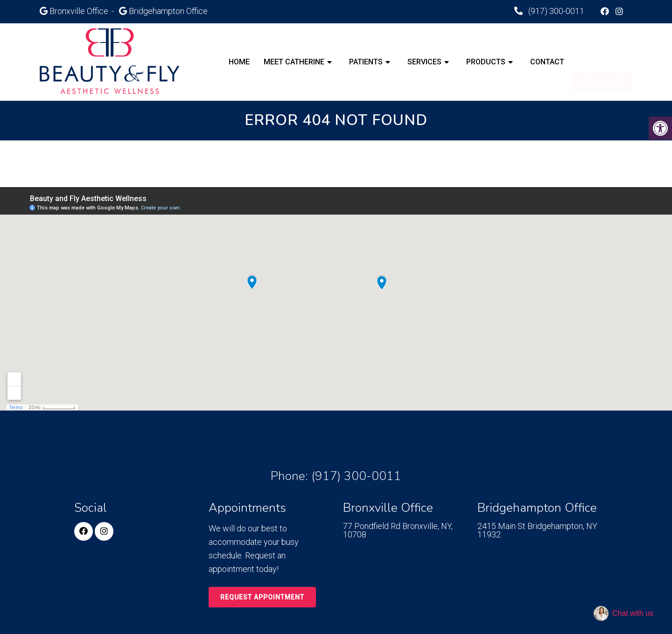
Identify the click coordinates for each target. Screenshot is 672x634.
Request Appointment (262, 597)
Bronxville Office (80, 11)
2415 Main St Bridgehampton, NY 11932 (537, 530)
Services (424, 62)
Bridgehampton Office (168, 11)
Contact (547, 62)
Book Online (602, 62)
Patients (366, 62)
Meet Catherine (294, 62)
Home (239, 62)
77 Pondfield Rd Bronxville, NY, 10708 (398, 530)
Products (486, 62)
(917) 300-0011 (555, 11)
